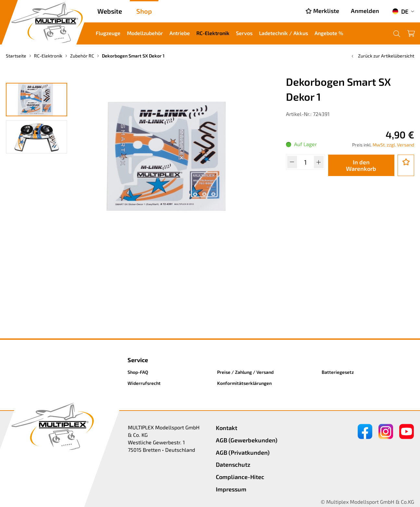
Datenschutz (233, 464)
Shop (144, 11)
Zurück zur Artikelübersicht (382, 56)
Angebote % (329, 33)
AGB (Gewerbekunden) (247, 440)
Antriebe (180, 33)
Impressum (231, 489)
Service (138, 360)
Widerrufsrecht (144, 383)
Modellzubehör (145, 33)
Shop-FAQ (138, 372)
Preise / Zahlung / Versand (245, 372)
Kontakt (227, 428)
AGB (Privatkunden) (243, 452)
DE (400, 11)
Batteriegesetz (338, 372)
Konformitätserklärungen (244, 383)
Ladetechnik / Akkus (284, 33)
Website (110, 11)
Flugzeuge (108, 33)
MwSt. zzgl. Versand (393, 145)
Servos (244, 33)
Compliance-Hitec (240, 477)
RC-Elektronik (213, 33)
